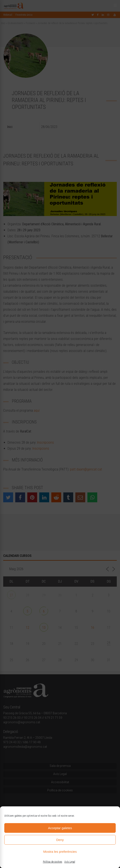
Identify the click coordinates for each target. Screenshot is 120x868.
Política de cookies (53, 862)
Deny (60, 840)
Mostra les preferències (60, 852)
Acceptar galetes (60, 828)
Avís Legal (70, 862)
